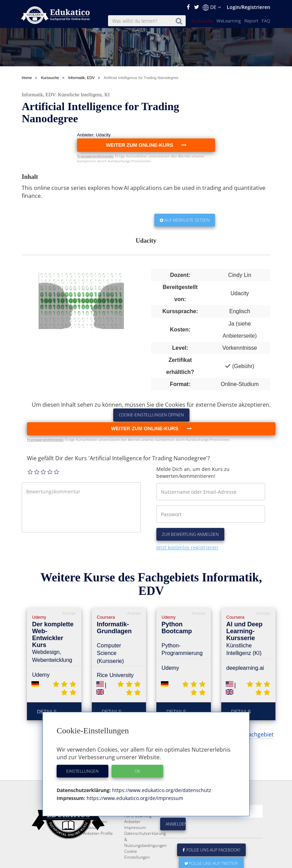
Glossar (90, 827)
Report (251, 21)
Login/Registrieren (249, 7)
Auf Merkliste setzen (185, 220)
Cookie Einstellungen (137, 854)
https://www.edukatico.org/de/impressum (134, 798)
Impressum (135, 827)
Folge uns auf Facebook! (212, 850)
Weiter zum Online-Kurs (151, 428)
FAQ (266, 21)
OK (137, 771)
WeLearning (229, 21)
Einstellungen (82, 771)
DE (212, 7)
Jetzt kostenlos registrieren (187, 547)
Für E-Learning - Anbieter (139, 819)
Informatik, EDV (38, 95)
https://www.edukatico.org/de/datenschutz (161, 790)
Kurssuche (202, 21)
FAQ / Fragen (95, 822)
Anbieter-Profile (98, 833)
